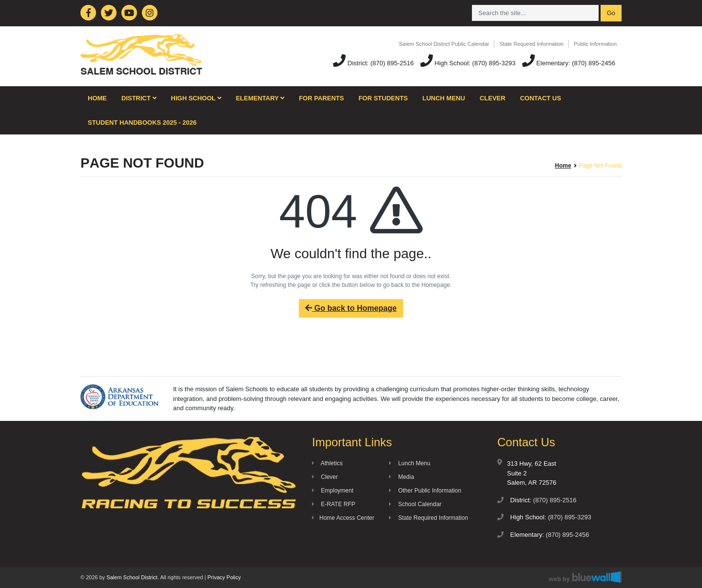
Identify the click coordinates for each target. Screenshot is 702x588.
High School (196, 98)
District (139, 98)
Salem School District (132, 577)
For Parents (321, 98)
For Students (383, 98)
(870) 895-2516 (392, 63)
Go (611, 13)
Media (401, 477)
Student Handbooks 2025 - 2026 (142, 123)
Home (97, 98)
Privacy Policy (224, 577)
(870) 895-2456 (594, 63)
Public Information (595, 44)
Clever (493, 98)
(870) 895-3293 (494, 63)
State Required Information (531, 44)
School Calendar (415, 504)
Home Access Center (343, 518)
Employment (333, 491)
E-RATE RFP (334, 504)
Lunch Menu (444, 98)
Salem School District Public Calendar (444, 44)
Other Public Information (425, 491)
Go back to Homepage (351, 308)
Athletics (327, 463)
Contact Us (541, 98)
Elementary (260, 98)
